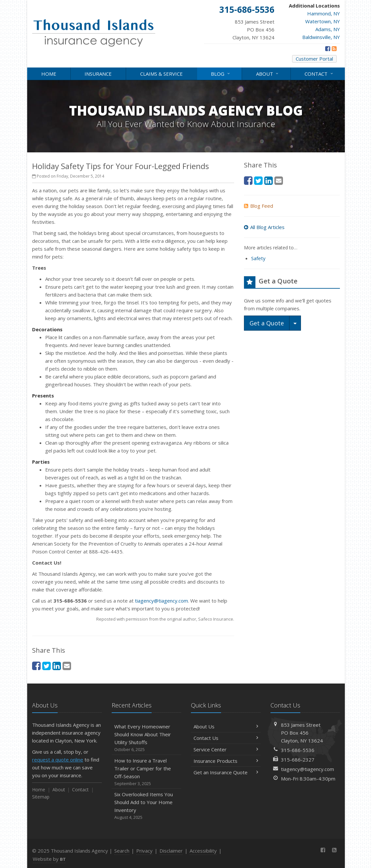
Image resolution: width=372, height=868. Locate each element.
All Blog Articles (264, 227)
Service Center (226, 749)
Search (122, 851)
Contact (319, 73)
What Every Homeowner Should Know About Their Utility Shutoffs (147, 738)
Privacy (144, 851)
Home (49, 74)
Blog (221, 73)
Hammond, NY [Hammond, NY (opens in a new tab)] (324, 13)
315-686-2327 (298, 760)
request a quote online (58, 760)
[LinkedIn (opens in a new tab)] (57, 666)
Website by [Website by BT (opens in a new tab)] (49, 859)
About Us (226, 726)
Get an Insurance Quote (226, 772)
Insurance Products (226, 761)
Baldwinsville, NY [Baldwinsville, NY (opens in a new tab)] (321, 37)
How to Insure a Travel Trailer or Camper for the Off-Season (147, 772)
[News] (334, 48)
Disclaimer (171, 851)
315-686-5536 (298, 750)
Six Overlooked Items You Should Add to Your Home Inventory (147, 806)
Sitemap (41, 797)
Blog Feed (259, 206)
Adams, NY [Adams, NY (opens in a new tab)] (328, 29)
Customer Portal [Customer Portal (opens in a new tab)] (314, 59)
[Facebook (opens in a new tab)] (328, 48)
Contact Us (226, 738)
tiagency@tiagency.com (161, 601)
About (268, 73)
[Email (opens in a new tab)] (67, 666)
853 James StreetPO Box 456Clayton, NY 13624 (302, 733)
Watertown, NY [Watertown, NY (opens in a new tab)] (323, 21)
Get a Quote (267, 323)
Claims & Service (161, 74)
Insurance (98, 74)
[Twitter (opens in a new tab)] (46, 666)
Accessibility (203, 851)
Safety (258, 258)
